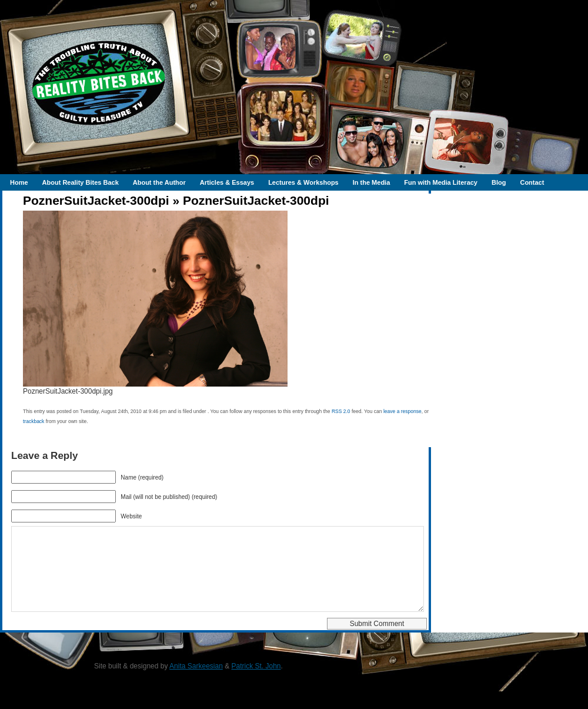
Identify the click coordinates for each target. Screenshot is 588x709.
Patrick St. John (256, 684)
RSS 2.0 (341, 411)
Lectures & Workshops (303, 182)
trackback (34, 421)
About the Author (159, 182)
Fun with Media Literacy (441, 182)
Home (19, 182)
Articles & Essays (227, 182)
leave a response (402, 411)
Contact (532, 182)
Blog (499, 182)
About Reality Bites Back (81, 182)
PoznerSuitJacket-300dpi (96, 200)
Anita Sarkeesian (196, 684)
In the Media (372, 182)
